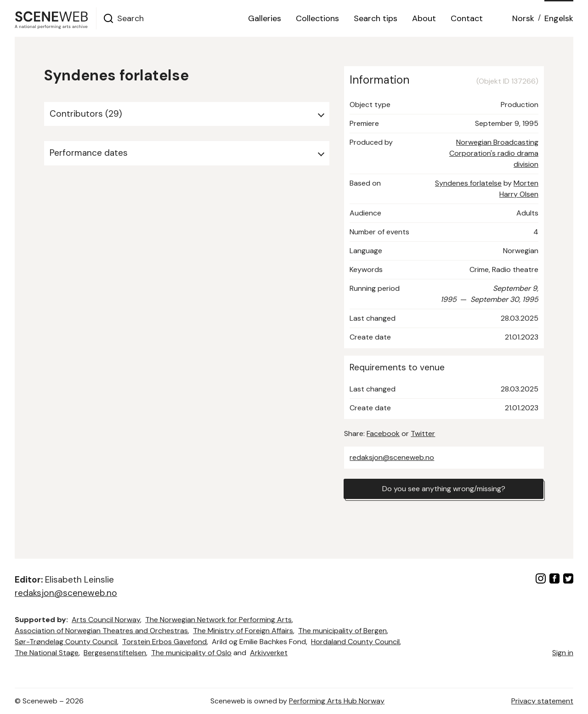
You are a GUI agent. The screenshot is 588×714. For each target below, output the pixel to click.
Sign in (563, 653)
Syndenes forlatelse (468, 183)
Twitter (423, 433)
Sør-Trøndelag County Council (66, 642)
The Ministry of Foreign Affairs (243, 631)
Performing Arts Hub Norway (337, 701)
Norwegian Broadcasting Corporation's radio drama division (494, 153)
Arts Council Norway (106, 620)
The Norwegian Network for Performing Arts (218, 620)
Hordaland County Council (355, 642)
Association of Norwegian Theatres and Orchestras (101, 631)
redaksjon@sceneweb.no (392, 457)
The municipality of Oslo (191, 653)
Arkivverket (269, 653)
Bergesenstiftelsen (115, 653)
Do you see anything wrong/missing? (444, 489)
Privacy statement (542, 701)
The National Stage (47, 653)
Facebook (383, 433)
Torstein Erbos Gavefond (164, 642)
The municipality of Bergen (342, 631)
